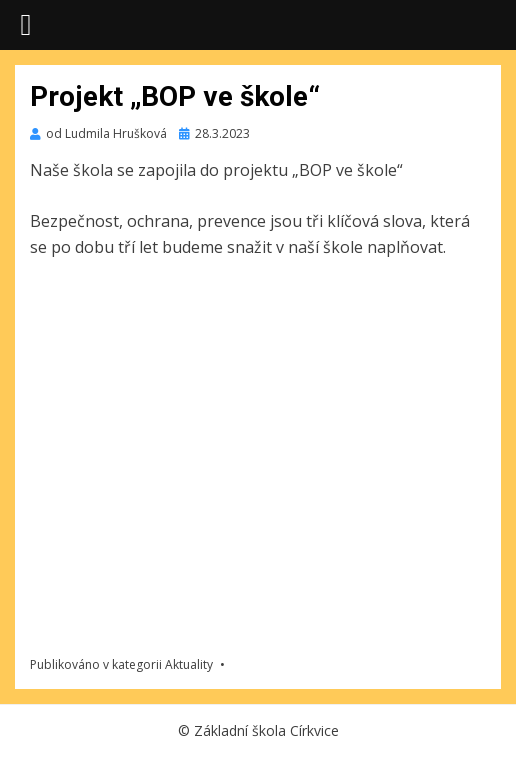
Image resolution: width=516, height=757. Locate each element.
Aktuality (189, 664)
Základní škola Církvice (266, 730)
